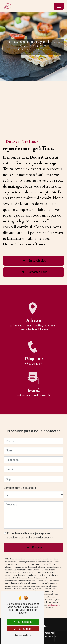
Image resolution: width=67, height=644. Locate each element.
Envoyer (37, 544)
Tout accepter (23, 622)
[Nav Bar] (59, 6)
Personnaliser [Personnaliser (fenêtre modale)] (23, 635)
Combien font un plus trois (20, 484)
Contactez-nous (33, 272)
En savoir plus (33, 261)
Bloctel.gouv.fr (54, 601)
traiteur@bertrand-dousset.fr (33, 391)
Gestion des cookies (45, 636)
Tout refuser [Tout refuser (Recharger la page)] (23, 629)
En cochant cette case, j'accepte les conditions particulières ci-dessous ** (30, 532)
